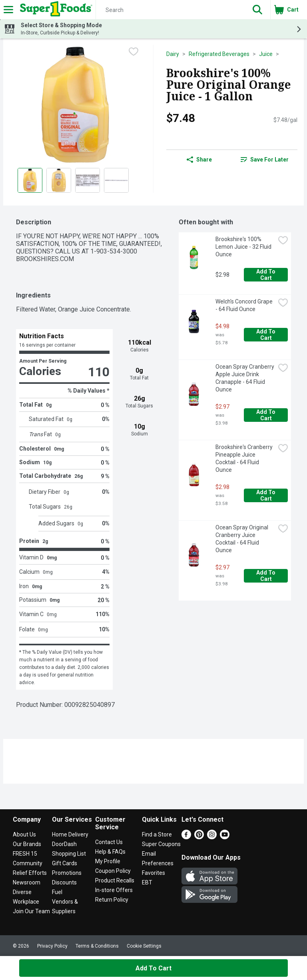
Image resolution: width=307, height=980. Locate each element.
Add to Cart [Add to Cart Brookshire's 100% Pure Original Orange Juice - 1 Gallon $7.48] (153, 968)
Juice (266, 54)
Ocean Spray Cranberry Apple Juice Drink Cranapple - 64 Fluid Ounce (245, 378)
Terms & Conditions (97, 946)
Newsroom (27, 882)
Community (28, 863)
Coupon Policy (113, 871)
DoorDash (64, 844)
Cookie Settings (144, 946)
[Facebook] (186, 837)
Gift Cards (65, 863)
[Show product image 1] (30, 180)
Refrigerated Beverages (219, 54)
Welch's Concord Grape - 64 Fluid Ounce (245, 305)
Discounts (64, 882)
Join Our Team (31, 911)
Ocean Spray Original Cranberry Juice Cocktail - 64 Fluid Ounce (242, 539)
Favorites (153, 873)
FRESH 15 (25, 854)
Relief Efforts (30, 873)
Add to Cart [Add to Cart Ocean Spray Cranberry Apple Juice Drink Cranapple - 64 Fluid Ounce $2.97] (266, 415)
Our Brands (27, 844)
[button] (257, 10)
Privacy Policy (52, 946)
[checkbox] (134, 52)
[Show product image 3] (88, 180)
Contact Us (109, 842)
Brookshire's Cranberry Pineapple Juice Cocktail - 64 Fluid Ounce (245, 458)
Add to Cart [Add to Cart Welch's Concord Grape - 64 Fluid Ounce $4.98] (266, 335)
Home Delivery (70, 834)
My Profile (108, 861)
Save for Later (265, 160)
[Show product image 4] (116, 180)
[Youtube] (225, 837)
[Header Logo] (55, 10)
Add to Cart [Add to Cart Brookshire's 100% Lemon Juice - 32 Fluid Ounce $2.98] (266, 275)
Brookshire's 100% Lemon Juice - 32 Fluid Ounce (244, 247)
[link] (265, 160)
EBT (147, 882)
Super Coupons (161, 844)
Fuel (57, 892)
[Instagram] (212, 837)
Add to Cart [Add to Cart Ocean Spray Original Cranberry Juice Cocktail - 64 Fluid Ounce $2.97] (266, 576)
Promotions (67, 873)
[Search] (170, 10)
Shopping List (69, 854)
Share (199, 160)
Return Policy (112, 900)
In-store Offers (114, 890)
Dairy (173, 54)
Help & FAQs (110, 852)
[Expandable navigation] (8, 10)
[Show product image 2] (59, 180)
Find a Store (157, 834)
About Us (24, 834)
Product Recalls (115, 880)
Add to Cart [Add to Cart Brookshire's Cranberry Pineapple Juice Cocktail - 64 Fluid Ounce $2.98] (266, 495)
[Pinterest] (199, 837)
